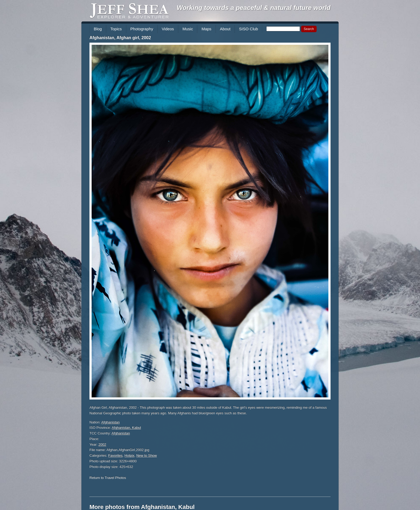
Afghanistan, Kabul (126, 428)
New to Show (147, 455)
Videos (168, 29)
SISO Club (248, 29)
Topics (116, 29)
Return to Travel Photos (108, 478)
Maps (206, 29)
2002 (102, 444)
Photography (142, 29)
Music (188, 29)
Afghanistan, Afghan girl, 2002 (120, 38)
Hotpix (130, 455)
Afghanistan (110, 422)
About (225, 29)
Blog (98, 29)
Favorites (115, 455)
